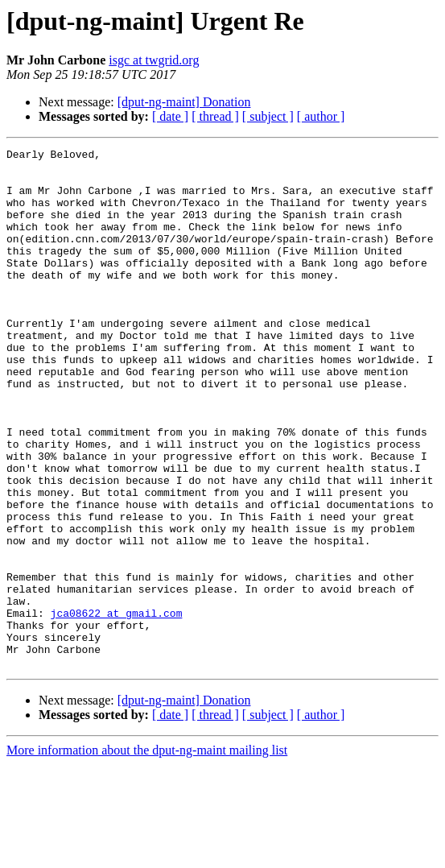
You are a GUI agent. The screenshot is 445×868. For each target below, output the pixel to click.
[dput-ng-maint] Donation (184, 102)
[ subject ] (268, 116)
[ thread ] (215, 116)
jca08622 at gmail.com (117, 707)
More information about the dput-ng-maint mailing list (147, 854)
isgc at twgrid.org (154, 60)
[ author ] (321, 116)
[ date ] (170, 116)
